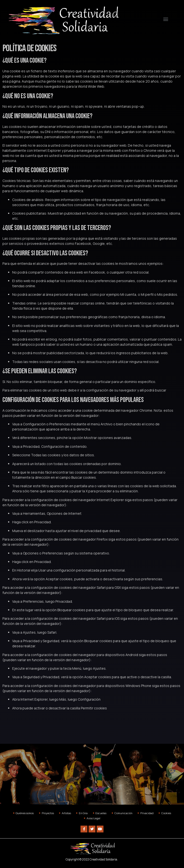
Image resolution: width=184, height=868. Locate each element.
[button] (166, 19)
